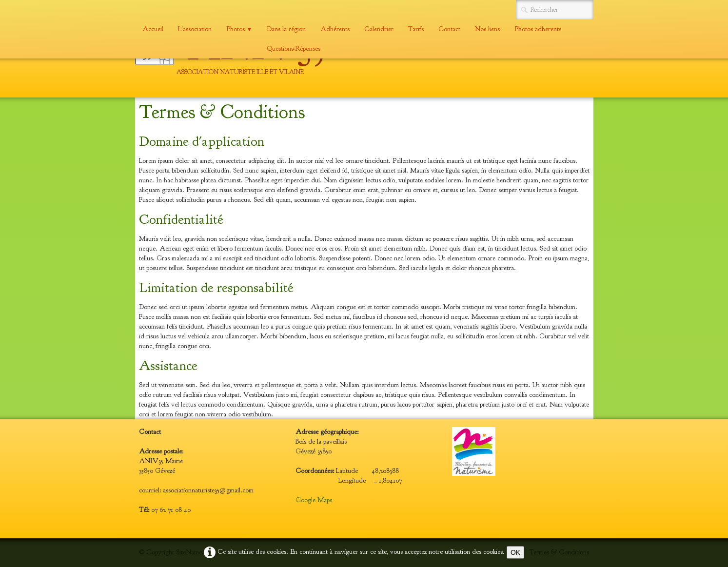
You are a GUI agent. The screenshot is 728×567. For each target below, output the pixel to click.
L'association (195, 29)
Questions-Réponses (294, 49)
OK (515, 552)
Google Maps (314, 500)
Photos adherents (538, 29)
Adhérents (335, 29)
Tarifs (416, 29)
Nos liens (487, 29)
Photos (239, 29)
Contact (449, 29)
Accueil (153, 29)
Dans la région (286, 29)
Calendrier (379, 29)
